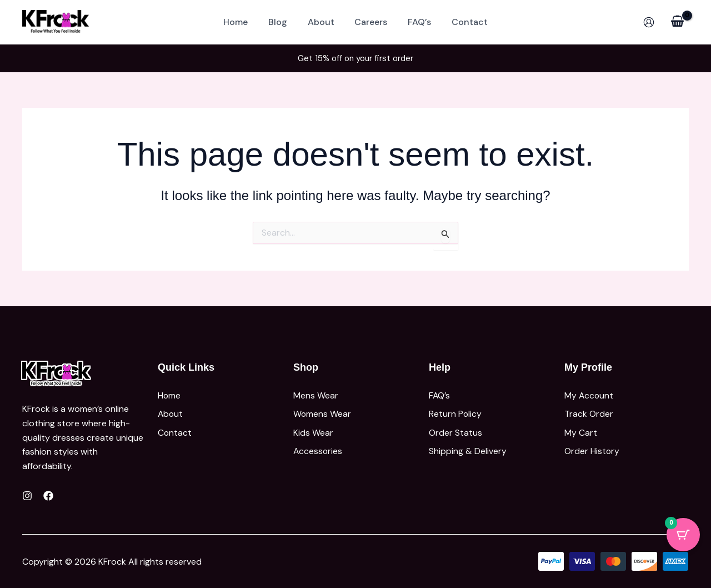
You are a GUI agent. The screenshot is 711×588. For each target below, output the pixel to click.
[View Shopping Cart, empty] (677, 22)
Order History (592, 446)
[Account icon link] (649, 22)
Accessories (318, 446)
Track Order (589, 412)
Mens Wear (316, 395)
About (322, 22)
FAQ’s (415, 22)
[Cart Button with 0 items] (683, 535)
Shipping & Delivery (468, 446)
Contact (463, 22)
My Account (589, 395)
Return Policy (455, 412)
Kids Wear (313, 429)
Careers (370, 22)
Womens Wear (322, 412)
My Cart (581, 429)
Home (242, 22)
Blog (282, 22)
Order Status (455, 429)
